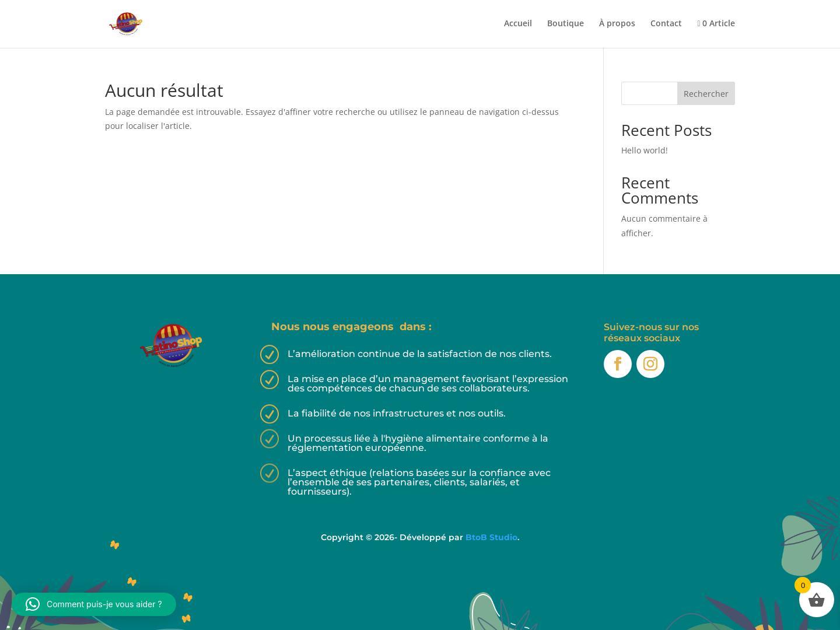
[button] (94, 604)
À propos (617, 24)
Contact (666, 24)
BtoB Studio (491, 537)
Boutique (566, 24)
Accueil (518, 24)
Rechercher (706, 94)
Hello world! (645, 150)
